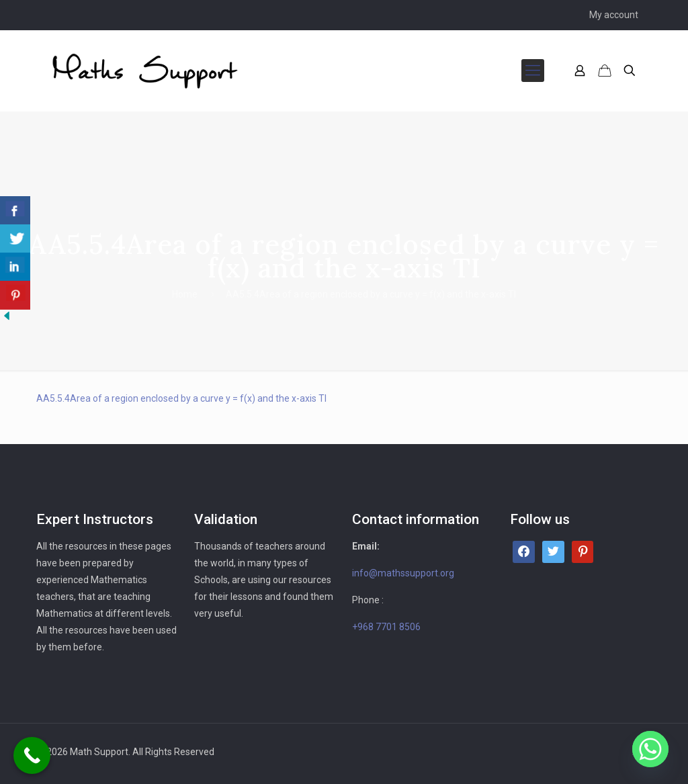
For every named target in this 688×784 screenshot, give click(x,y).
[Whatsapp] (650, 749)
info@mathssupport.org (403, 573)
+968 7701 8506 (386, 627)
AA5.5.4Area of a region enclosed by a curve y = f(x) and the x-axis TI (181, 398)
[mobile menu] (533, 71)
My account (614, 15)
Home (185, 294)
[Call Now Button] (32, 755)
